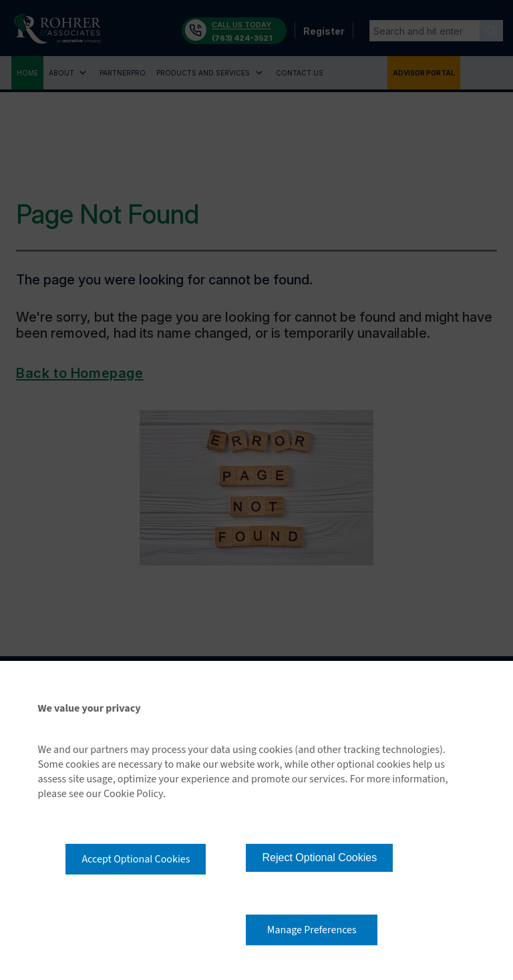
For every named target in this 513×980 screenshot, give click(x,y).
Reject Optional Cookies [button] (319, 857)
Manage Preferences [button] (312, 930)
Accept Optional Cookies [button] (136, 859)
